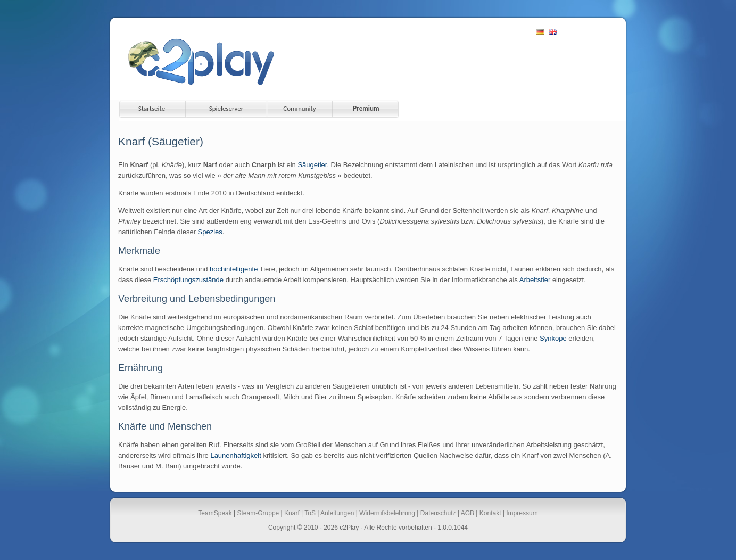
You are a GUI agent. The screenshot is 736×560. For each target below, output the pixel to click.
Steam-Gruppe (258, 513)
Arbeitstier (535, 280)
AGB (468, 513)
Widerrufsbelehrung (387, 513)
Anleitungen (337, 513)
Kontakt (490, 513)
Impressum (522, 513)
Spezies (210, 232)
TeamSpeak (215, 513)
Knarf (292, 513)
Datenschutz (438, 513)
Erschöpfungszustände (188, 280)
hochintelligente (234, 269)
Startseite (152, 108)
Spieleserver (226, 108)
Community (299, 108)
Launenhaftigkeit (235, 455)
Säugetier (312, 165)
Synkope (553, 338)
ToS (310, 513)
